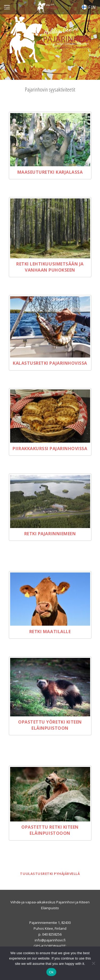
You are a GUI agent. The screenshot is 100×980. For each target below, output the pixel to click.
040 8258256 (52, 934)
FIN (89, 7)
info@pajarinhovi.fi (50, 940)
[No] (93, 963)
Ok (51, 972)
